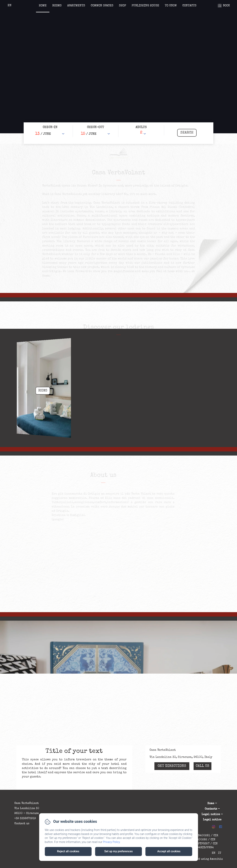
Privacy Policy (111, 842)
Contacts (189, 6)
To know (171, 6)
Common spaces (102, 6)
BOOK (226, 6)
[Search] (187, 133)
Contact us (22, 824)
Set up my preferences (119, 851)
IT (220, 853)
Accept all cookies (169, 851)
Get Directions (172, 766)
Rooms (57, 6)
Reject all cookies (68, 851)
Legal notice (211, 815)
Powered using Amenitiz (205, 859)
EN (214, 853)
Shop (122, 6)
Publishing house (145, 6)
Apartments (76, 6)
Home (43, 6)
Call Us (202, 766)
